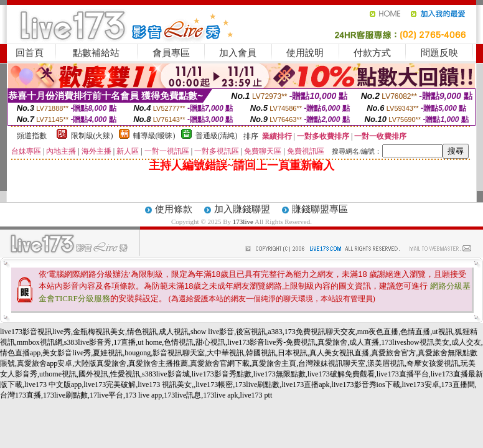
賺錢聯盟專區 (320, 209)
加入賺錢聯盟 (242, 209)
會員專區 (171, 53)
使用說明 (305, 53)
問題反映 (439, 53)
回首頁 (30, 53)
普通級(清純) (217, 136)
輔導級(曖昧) (154, 136)
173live (243, 222)
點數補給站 (96, 53)
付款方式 (372, 53)
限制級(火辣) (92, 136)
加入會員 (238, 53)
